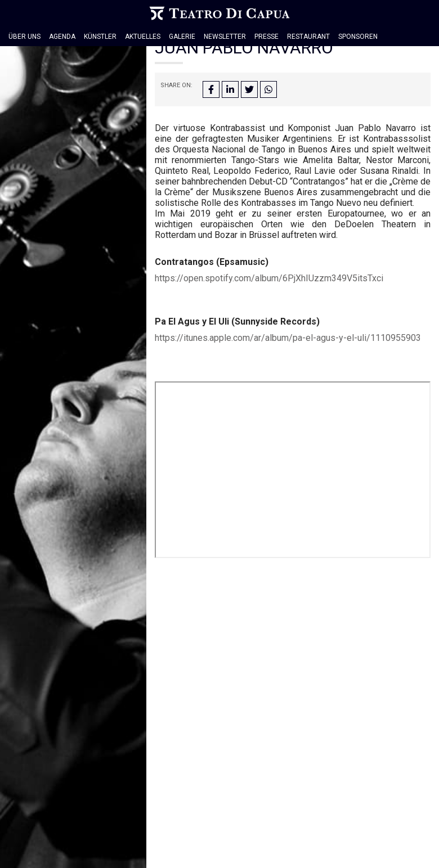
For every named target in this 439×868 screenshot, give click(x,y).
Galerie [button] (182, 37)
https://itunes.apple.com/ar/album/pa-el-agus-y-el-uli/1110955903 (288, 338)
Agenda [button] (62, 37)
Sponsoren (358, 37)
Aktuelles (143, 37)
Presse (266, 37)
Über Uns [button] (24, 37)
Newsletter (225, 37)
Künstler (100, 37)
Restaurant (308, 37)
